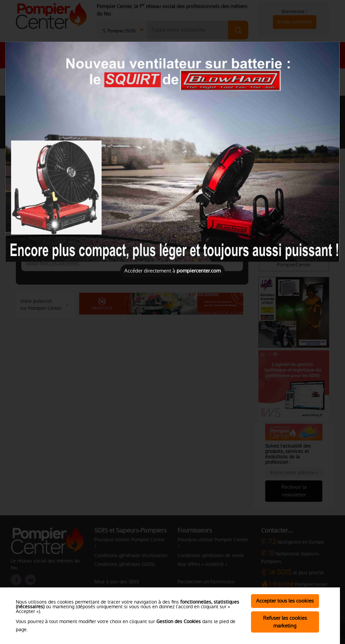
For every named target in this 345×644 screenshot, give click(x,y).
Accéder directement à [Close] (172, 271)
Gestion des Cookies (179, 621)
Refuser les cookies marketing (285, 622)
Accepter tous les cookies (285, 601)
